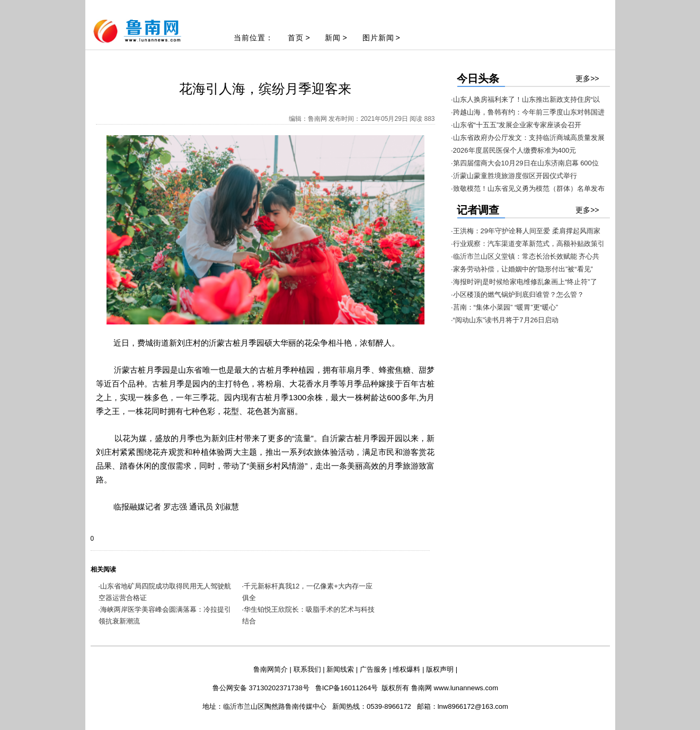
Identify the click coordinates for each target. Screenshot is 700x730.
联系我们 (307, 669)
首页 (296, 38)
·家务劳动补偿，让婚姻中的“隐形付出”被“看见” (522, 269)
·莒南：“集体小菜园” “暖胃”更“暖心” (504, 307)
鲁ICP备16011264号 (347, 688)
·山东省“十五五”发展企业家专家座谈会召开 (516, 125)
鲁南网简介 (271, 669)
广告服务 (374, 669)
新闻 (333, 38)
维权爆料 (406, 669)
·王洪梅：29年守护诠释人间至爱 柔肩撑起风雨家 (526, 231)
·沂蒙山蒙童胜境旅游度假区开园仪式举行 (514, 176)
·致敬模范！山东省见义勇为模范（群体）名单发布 (528, 188)
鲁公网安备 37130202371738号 (261, 688)
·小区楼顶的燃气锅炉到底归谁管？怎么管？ (517, 294)
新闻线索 (340, 669)
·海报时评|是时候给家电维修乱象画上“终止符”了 (524, 282)
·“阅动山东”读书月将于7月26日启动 (505, 320)
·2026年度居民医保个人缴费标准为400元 (513, 150)
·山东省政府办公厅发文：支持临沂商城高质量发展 (528, 138)
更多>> (587, 78)
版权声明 (440, 669)
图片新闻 (378, 38)
